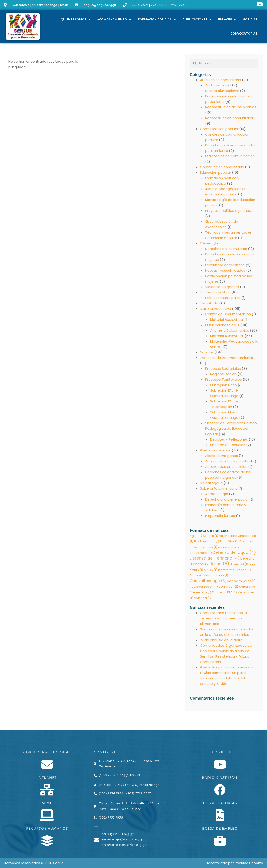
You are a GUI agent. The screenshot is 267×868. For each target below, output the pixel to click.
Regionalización (223, 374)
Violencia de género (222, 287)
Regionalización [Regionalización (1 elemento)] (204, 587)
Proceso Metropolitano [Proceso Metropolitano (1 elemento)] (209, 576)
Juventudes (210, 303)
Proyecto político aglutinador (230, 211)
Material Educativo (215, 309)
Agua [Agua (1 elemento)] (196, 536)
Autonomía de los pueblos (228, 461)
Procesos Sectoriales (223, 369)
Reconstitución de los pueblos (231, 107)
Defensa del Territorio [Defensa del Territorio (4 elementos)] (215, 559)
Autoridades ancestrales (226, 467)
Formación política (157, 20)
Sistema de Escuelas (228, 445)
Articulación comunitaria (220, 80)
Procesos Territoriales (223, 379)
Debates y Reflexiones (229, 439)
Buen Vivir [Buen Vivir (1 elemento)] (229, 541)
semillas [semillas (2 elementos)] (229, 587)
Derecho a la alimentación (227, 499)
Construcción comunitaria (222, 167)
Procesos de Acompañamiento (227, 358)
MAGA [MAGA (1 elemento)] (211, 570)
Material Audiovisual (227, 319)
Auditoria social (218, 85)
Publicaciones (197, 20)
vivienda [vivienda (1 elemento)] (203, 599)
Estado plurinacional (222, 91)
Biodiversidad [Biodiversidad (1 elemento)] (207, 541)
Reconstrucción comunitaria (229, 118)
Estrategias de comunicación (230, 156)
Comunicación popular (219, 129)
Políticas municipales (223, 298)
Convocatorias (244, 33)
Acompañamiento (114, 20)
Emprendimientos (220, 516)
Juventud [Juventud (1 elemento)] (239, 565)
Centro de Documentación (228, 314)
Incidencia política (215, 292)
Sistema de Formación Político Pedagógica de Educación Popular (231, 428)
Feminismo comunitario (225, 265)
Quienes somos (76, 20)
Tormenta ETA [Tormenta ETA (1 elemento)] (224, 593)
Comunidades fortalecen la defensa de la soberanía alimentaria (223, 619)
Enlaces (227, 20)
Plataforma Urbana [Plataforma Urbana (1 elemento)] (234, 570)
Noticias (250, 19)
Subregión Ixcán (223, 385)
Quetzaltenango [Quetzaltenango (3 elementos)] (208, 581)
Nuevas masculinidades (225, 270)
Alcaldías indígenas (222, 456)
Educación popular (215, 172)
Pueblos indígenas (215, 450)
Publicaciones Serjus (222, 325)
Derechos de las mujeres (226, 249)
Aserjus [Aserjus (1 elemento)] (210, 536)
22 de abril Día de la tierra (221, 641)
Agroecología (217, 494)
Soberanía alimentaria (219, 488)
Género (206, 243)
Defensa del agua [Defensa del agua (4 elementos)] (234, 553)
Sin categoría (211, 483)
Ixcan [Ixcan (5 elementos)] (220, 564)
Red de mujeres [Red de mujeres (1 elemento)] (241, 582)
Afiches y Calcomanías (230, 330)
